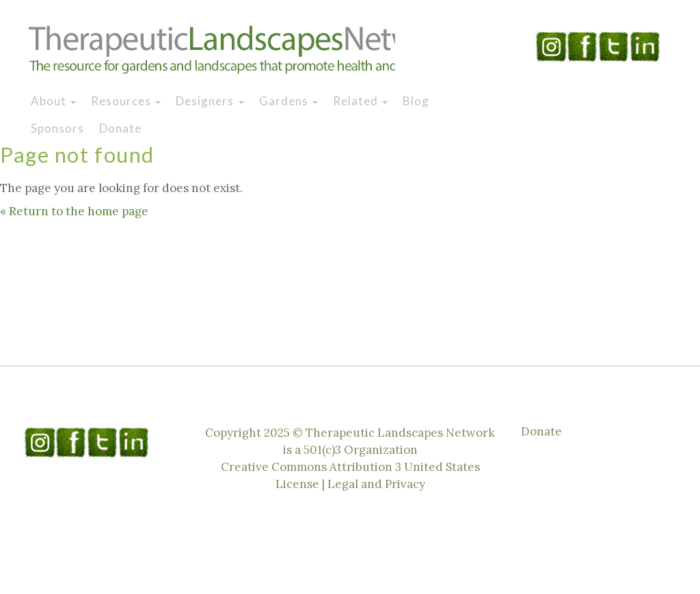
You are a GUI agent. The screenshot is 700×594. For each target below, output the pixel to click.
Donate (120, 128)
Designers (210, 101)
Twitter (614, 46)
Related (360, 101)
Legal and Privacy (376, 484)
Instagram (551, 46)
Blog (416, 101)
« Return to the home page (74, 211)
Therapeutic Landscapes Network (212, 50)
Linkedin (645, 46)
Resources (126, 101)
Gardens (288, 101)
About (53, 101)
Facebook (582, 46)
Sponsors (57, 128)
